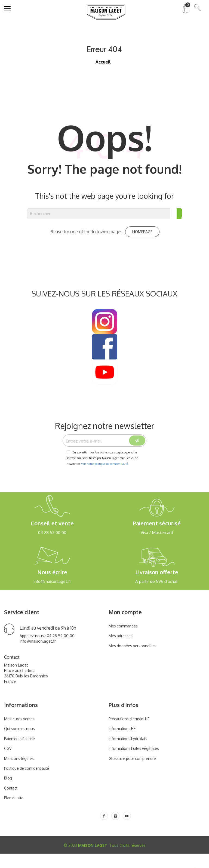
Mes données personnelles (134, 660)
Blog (8, 793)
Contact (11, 802)
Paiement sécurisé (21, 753)
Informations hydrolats (129, 753)
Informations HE (123, 743)
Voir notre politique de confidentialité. (105, 478)
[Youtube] (127, 830)
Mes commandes (124, 640)
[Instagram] (115, 830)
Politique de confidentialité (29, 783)
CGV (8, 763)
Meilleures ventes (21, 733)
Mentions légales (20, 773)
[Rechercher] (99, 214)
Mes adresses (121, 650)
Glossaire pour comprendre (134, 773)
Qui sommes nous (21, 743)
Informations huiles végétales (136, 763)
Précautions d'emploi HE (131, 733)
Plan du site (15, 812)
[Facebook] (104, 830)
